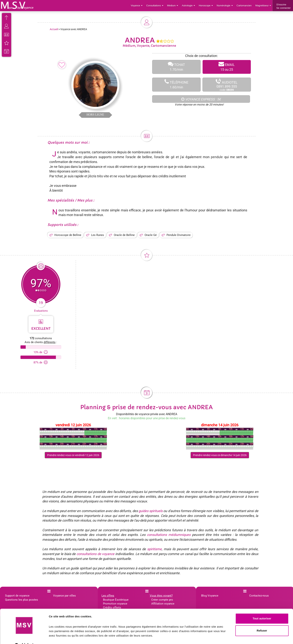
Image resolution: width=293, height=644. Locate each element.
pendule (217, 157)
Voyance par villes (64, 596)
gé (173, 157)
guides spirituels (151, 511)
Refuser (262, 621)
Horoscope (206, 5)
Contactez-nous (259, 596)
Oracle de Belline (124, 235)
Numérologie (225, 5)
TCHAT (176, 67)
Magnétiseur (263, 5)
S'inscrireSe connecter (283, 6)
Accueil (54, 29)
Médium (173, 5)
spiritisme (154, 549)
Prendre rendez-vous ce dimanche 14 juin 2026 (220, 455)
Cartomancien (244, 5)
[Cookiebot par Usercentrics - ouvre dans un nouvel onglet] (24, 637)
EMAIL (227, 67)
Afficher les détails (61, 637)
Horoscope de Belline (68, 235)
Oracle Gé (151, 235)
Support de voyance (17, 596)
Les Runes (98, 235)
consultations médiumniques (169, 535)
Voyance (137, 5)
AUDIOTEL (227, 85)
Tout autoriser (262, 609)
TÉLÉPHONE (176, 85)
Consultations (155, 5)
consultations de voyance (95, 554)
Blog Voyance (210, 596)
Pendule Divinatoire (179, 235)
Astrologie (189, 5)
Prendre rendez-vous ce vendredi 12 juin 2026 (73, 455)
